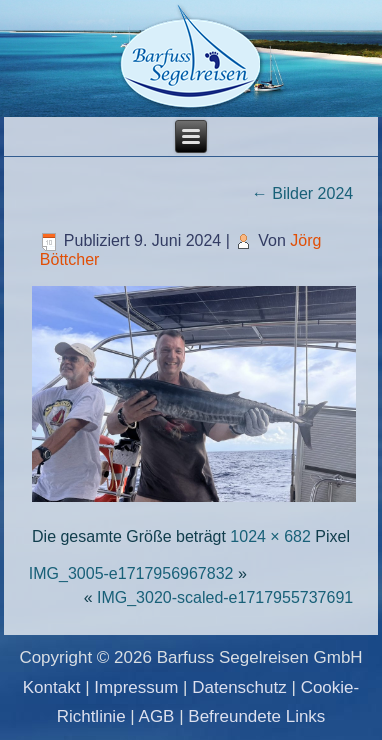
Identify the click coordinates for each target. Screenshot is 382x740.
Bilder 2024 (302, 193)
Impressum (136, 687)
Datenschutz (239, 687)
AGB (157, 716)
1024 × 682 (270, 536)
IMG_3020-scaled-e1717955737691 (225, 597)
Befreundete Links (256, 716)
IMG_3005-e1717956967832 (131, 573)
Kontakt (52, 687)
